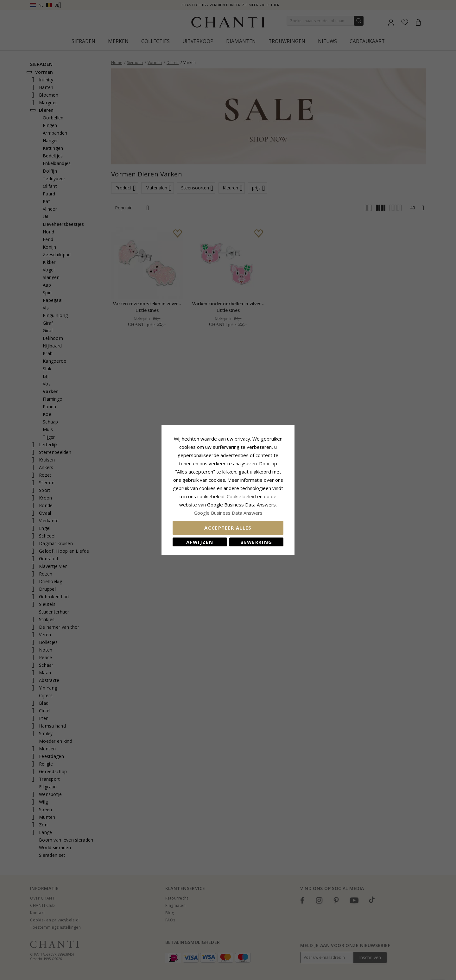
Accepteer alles (228, 528)
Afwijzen (200, 542)
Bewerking (256, 542)
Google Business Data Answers (228, 513)
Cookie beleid (242, 496)
